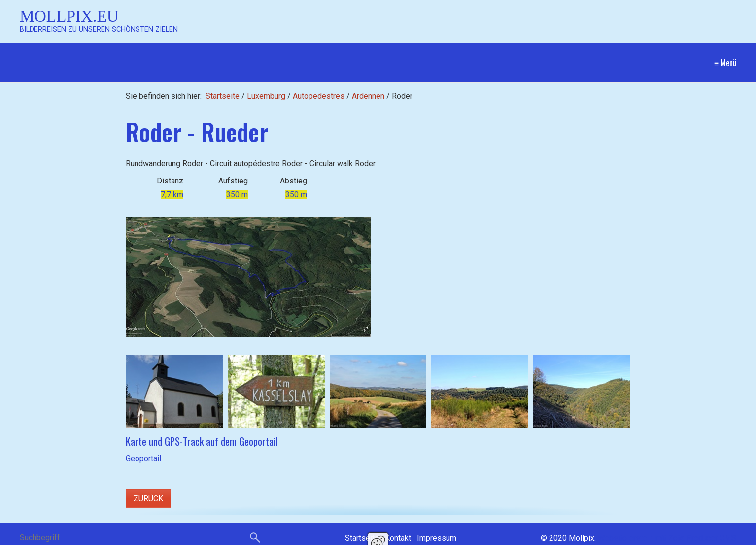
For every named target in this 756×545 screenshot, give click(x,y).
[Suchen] (255, 538)
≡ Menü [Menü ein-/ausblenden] (725, 63)
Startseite (223, 96)
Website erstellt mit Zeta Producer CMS (667, 538)
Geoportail (143, 458)
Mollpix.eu (69, 16)
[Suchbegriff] (140, 538)
